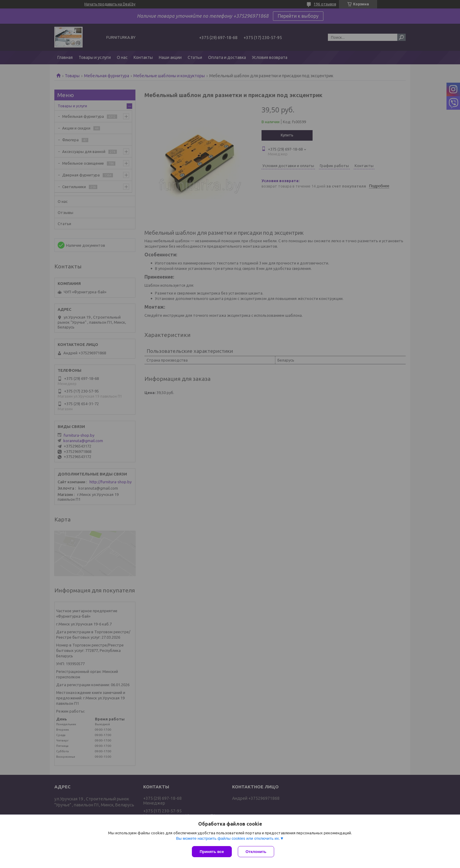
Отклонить (256, 852)
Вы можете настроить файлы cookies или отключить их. (228, 838)
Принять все (212, 852)
